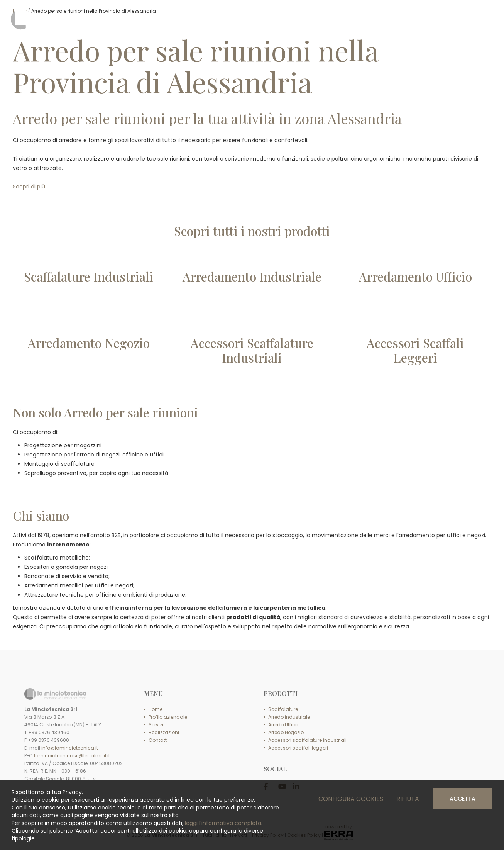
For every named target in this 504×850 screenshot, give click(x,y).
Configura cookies (351, 799)
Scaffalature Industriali (89, 276)
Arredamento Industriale (252, 276)
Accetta (463, 799)
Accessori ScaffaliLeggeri (415, 350)
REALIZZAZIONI (418, 19)
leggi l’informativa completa (223, 823)
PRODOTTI (327, 19)
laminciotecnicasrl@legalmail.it (72, 756)
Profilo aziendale (168, 717)
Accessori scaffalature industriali (307, 740)
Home (156, 709)
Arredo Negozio (286, 732)
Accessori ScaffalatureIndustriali (252, 350)
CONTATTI (469, 19)
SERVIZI (370, 19)
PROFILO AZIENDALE (270, 19)
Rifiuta (408, 799)
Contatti (158, 740)
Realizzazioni (164, 732)
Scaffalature (283, 709)
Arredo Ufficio (284, 725)
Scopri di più (29, 187)
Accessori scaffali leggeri (298, 748)
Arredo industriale (289, 717)
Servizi (156, 725)
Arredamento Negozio (89, 343)
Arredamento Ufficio (415, 276)
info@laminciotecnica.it (70, 748)
